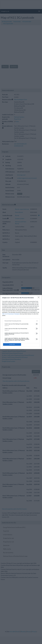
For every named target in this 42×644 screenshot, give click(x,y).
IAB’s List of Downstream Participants (11, 314)
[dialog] (21, 322)
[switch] (36, 324)
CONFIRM (12, 344)
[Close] (39, 298)
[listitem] (21, 321)
